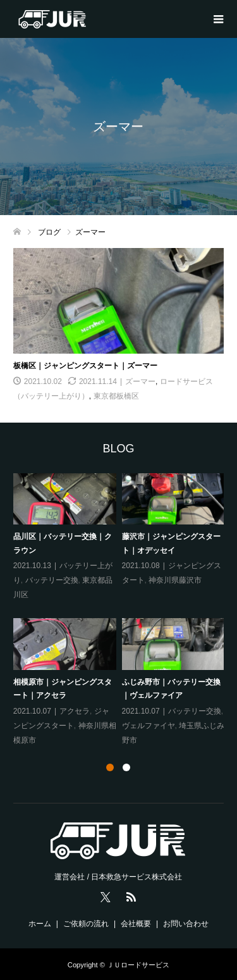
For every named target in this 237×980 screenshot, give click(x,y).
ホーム (40, 924)
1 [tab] (110, 767)
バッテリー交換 (52, 580)
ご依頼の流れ (86, 924)
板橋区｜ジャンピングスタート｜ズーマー (85, 366)
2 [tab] (126, 767)
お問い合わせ (186, 924)
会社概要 (136, 924)
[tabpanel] (122, 611)
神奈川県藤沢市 (175, 580)
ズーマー (140, 381)
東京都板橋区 (116, 396)
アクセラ (75, 711)
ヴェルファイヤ (149, 726)
